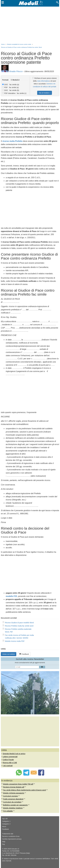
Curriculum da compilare (12, 802)
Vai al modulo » (44, 93)
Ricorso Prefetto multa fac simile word (19, 626)
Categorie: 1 (6, 821)
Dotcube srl (15, 849)
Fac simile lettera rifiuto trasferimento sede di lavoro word (24, 790)
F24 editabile (8, 811)
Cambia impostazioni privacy (12, 839)
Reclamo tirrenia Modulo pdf (14, 787)
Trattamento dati (8, 834)
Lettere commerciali (10, 757)
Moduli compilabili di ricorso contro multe (19, 44)
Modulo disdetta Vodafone (13, 808)
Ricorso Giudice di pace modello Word (19, 623)
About (4, 827)
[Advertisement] (30, 25)
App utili (5, 819)
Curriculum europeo (10, 796)
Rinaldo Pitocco (16, 71)
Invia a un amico (9, 654)
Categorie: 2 (6, 824)
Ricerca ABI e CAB (10, 763)
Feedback (24, 654)
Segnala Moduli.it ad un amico (14, 754)
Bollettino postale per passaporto (15, 805)
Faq (3, 844)
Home (3, 44)
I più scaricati (8, 766)
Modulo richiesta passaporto (14, 793)
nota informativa (43, 81)
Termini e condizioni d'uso (11, 836)
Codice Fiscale (8, 760)
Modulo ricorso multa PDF (15, 641)
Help (4, 842)
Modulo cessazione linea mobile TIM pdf (18, 784)
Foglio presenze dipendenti (13, 799)
